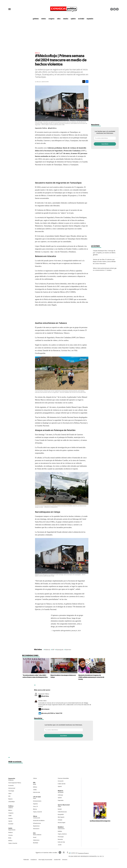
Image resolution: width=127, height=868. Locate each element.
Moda (10, 838)
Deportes (35, 804)
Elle (34, 783)
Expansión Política (44, 694)
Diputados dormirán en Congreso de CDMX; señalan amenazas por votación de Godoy (91, 678)
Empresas (11, 780)
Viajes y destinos (62, 834)
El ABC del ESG (62, 784)
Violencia (47, 650)
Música (35, 810)
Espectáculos (12, 830)
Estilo (35, 799)
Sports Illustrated (64, 805)
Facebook (117, 9)
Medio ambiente (37, 835)
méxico (45, 19)
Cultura (35, 779)
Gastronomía (61, 829)
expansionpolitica (60, 853)
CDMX (59, 19)
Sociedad (81, 19)
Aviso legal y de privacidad (46, 860)
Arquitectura (36, 826)
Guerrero (68, 650)
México (37, 53)
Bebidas (60, 832)
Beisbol (60, 810)
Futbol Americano (62, 812)
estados (66, 19)
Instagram (114, 9)
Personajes (61, 837)
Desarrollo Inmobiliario (39, 821)
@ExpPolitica (52, 128)
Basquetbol (61, 815)
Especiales (61, 801)
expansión (90, 19)
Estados (10, 819)
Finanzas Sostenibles (63, 779)
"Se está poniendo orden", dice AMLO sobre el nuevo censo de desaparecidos (35, 677)
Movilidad (36, 843)
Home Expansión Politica (15, 783)
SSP (53, 650)
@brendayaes (45, 710)
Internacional (12, 789)
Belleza (10, 841)
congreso (52, 19)
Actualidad (61, 793)
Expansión (12, 779)
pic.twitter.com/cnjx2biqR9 (65, 627)
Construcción (37, 818)
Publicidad (30, 860)
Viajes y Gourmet (13, 844)
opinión (74, 19)
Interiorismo (36, 829)
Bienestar (60, 840)
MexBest (61, 827)
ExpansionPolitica (63, 853)
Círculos (10, 836)
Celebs (35, 790)
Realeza (10, 833)
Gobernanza (36, 841)
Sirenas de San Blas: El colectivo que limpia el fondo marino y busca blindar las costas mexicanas (104, 262)
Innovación (61, 781)
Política (11, 806)
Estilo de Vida (61, 842)
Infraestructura (37, 824)
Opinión (10, 821)
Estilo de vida (37, 793)
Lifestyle (60, 820)
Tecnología (11, 791)
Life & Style (37, 797)
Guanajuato (60, 650)
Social (35, 838)
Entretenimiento (37, 801)
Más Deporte (61, 818)
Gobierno (11, 808)
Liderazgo (60, 795)
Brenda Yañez (42, 701)
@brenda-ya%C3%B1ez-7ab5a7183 (52, 714)
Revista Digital (62, 823)
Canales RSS (56, 860)
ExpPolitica (56, 853)
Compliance (36, 860)
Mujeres (10, 799)
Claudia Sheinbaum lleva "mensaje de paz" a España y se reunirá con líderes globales (104, 253)
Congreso (11, 813)
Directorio (62, 860)
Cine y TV (35, 807)
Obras (10, 794)
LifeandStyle (11, 802)
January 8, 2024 (76, 631)
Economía (11, 786)
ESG (9, 797)
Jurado (60, 845)
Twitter (112, 9)
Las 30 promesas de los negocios (100, 821)
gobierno (37, 19)
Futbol (59, 807)
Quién (10, 829)
